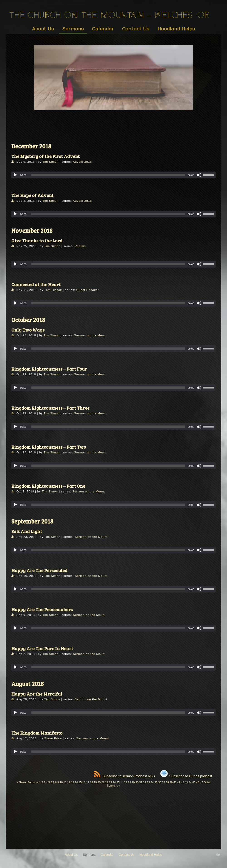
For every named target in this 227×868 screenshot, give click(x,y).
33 (148, 782)
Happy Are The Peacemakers (42, 609)
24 (114, 782)
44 (190, 782)
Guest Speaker (88, 290)
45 (194, 782)
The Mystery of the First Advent (46, 156)
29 (133, 782)
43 (186, 782)
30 (137, 782)
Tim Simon (51, 162)
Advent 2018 (82, 162)
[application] (113, 175)
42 (182, 782)
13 (73, 782)
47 (201, 782)
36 (160, 782)
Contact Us (136, 29)
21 (103, 782)
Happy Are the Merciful (37, 694)
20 (99, 782)
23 (110, 782)
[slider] (108, 175)
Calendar (103, 29)
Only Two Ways (28, 330)
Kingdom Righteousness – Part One (48, 486)
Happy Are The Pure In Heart (42, 648)
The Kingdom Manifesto (37, 733)
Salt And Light (27, 531)
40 (175, 782)
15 (80, 782)
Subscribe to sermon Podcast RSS (124, 776)
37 (164, 782)
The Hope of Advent (32, 195)
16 (84, 782)
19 (95, 782)
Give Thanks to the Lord (37, 241)
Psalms (80, 246)
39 (171, 782)
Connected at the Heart (36, 284)
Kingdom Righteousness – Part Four (49, 369)
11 (65, 782)
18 (91, 782)
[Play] (15, 175)
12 (69, 782)
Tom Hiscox (53, 290)
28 (129, 782)
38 (167, 782)
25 (118, 782)
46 (198, 782)
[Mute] (199, 175)
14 (76, 782)
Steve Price (53, 738)
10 (61, 782)
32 (144, 782)
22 (107, 782)
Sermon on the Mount (91, 335)
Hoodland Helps (176, 29)
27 (126, 782)
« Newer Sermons (27, 782)
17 (88, 782)
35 (156, 782)
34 (152, 782)
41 (179, 782)
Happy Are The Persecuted (39, 570)
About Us (43, 29)
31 (141, 782)
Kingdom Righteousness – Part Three (50, 408)
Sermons (73, 29)
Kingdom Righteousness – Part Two (49, 447)
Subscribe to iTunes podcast (186, 776)
